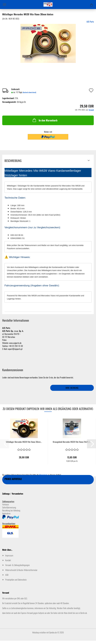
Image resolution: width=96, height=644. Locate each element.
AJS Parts (90, 22)
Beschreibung (13, 161)
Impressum (9, 555)
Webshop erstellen (39, 632)
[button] (91, 444)
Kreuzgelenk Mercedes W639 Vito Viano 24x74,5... (72, 442)
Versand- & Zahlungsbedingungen (17, 565)
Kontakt (8, 560)
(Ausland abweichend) (29, 92)
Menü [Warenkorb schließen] (4, 5)
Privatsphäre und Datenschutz (16, 580)
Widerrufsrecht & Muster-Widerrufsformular (21, 570)
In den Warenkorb (45, 120)
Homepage (43, 475)
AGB (7, 575)
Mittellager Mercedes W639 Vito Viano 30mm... (24, 442)
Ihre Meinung (72, 388)
